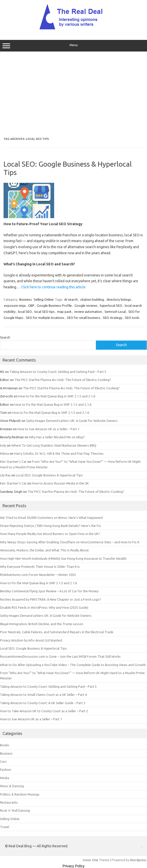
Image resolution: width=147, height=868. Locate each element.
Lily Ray (5, 475)
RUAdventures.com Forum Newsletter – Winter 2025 (38, 575)
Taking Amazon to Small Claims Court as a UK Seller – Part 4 (43, 695)
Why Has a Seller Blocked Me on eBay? (57, 437)
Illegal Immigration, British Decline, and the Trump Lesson (42, 624)
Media (5, 778)
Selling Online (44, 299)
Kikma (4, 453)
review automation (88, 312)
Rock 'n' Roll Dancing (15, 810)
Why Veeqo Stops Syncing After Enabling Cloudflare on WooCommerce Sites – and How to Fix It (70, 542)
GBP (31, 305)
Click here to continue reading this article (53, 287)
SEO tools (132, 318)
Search (5, 337)
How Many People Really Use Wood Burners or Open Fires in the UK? (50, 534)
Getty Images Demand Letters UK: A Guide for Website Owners (72, 421)
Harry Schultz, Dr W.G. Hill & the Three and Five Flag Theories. (59, 453)
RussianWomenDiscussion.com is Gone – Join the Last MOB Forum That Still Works (60, 656)
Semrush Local (115, 312)
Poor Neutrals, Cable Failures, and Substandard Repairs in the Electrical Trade (57, 632)
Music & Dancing (12, 786)
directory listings (119, 299)
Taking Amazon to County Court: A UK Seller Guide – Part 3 (43, 703)
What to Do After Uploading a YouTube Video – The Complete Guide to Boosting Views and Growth (73, 665)
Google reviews (86, 305)
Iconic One (91, 860)
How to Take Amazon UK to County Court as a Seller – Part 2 (44, 711)
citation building (92, 299)
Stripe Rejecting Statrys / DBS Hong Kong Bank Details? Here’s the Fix (50, 526)
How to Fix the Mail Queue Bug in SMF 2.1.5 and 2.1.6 (57, 396)
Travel (5, 827)
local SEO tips (45, 312)
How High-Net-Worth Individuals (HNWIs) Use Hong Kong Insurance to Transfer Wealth (63, 558)
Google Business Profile (54, 305)
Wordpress (138, 860)
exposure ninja (15, 305)
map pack (64, 312)
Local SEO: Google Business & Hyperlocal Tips (49, 475)
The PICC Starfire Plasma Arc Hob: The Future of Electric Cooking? (63, 380)
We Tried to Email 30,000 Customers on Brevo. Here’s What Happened (51, 518)
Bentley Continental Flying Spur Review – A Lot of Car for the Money (49, 591)
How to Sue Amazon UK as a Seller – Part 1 (48, 429)
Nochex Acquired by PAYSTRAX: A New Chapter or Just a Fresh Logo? (50, 599)
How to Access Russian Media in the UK (60, 483)
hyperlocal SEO (111, 305)
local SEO (25, 312)
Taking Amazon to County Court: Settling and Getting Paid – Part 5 (58, 372)
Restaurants (9, 802)
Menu (73, 46)
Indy (3, 445)
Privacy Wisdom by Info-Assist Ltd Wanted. (31, 640)
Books (5, 745)
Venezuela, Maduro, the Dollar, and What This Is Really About (44, 550)
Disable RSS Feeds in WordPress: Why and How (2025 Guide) (44, 607)
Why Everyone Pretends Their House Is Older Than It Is (40, 567)
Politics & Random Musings (20, 794)
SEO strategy (112, 318)
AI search (71, 299)
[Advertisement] (73, 94)
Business (26, 299)
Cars (3, 761)
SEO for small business (83, 318)
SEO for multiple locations (45, 318)
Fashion (6, 770)
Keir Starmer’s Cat (13, 462)
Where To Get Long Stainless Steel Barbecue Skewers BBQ (54, 445)
